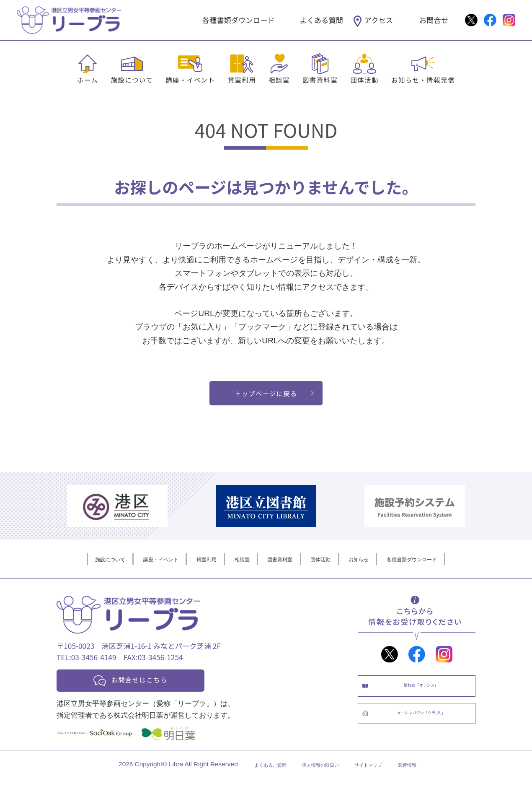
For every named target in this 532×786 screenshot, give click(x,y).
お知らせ (379, 563)
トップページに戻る (266, 395)
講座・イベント (190, 80)
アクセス (379, 20)
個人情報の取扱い (318, 772)
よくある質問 (321, 20)
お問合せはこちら (150, 685)
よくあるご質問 (252, 772)
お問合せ (434, 20)
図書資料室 (320, 80)
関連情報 (429, 772)
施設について (132, 80)
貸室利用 (242, 80)
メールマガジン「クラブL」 (425, 728)
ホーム (88, 80)
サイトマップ (380, 772)
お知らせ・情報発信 (423, 80)
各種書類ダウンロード (239, 20)
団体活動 (364, 80)
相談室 (279, 80)
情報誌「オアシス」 (425, 693)
